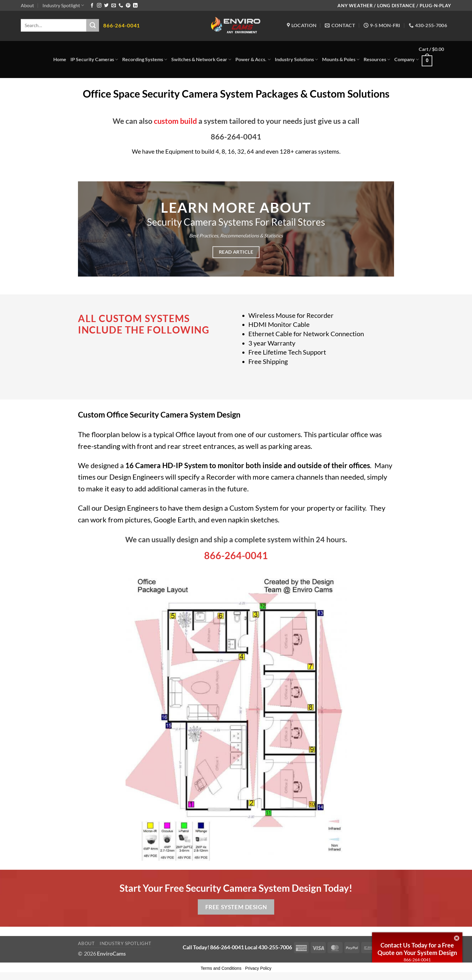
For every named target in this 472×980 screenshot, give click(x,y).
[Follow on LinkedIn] (135, 6)
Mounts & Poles (341, 59)
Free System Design (236, 907)
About (27, 5)
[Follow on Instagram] (99, 6)
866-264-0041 (417, 960)
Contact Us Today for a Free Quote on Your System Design (417, 949)
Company (407, 59)
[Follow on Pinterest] (128, 6)
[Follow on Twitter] (106, 6)
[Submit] (93, 25)
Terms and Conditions (221, 968)
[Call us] (121, 6)
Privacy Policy (258, 968)
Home (60, 59)
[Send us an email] (114, 6)
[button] (435, 60)
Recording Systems (145, 59)
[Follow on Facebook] (92, 6)
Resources (377, 59)
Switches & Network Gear (201, 59)
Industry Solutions (296, 59)
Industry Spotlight (63, 5)
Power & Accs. (253, 59)
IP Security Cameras (94, 59)
